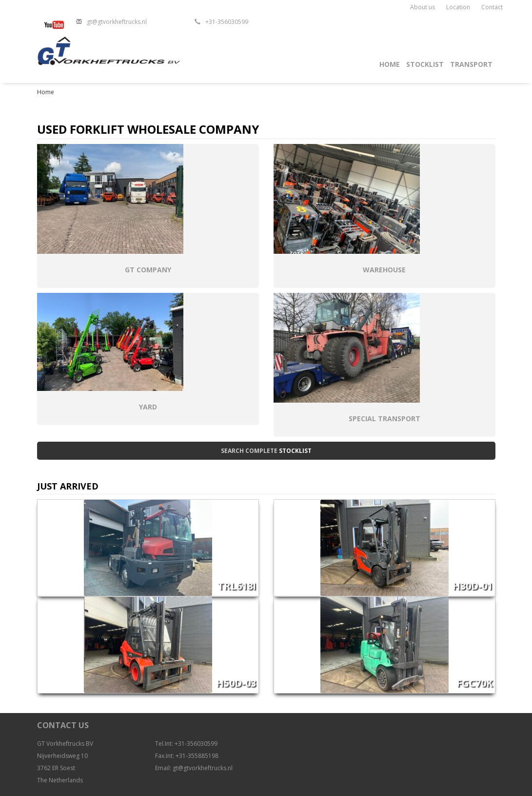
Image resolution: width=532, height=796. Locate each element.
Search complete (266, 451)
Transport (471, 64)
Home (390, 64)
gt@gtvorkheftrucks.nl (117, 22)
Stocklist (425, 64)
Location (458, 7)
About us (423, 7)
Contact (492, 7)
